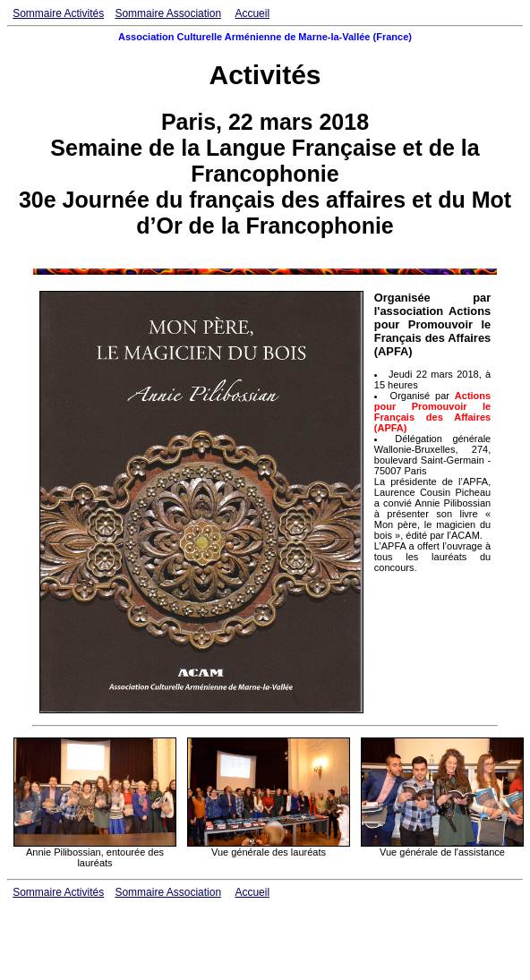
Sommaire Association (168, 13)
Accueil (252, 13)
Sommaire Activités (58, 13)
